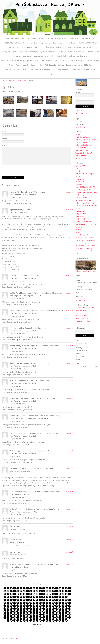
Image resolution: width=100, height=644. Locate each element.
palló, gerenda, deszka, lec (78, 56)
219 (31, 618)
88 (15, 600)
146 (66, 606)
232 (8, 621)
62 (66, 594)
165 (60, 609)
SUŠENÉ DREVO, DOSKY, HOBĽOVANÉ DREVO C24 (73, 47)
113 (27, 603)
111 (21, 603)
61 (63, 594)
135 (31, 606)
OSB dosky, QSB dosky (83, 200)
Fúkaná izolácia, (61, 56)
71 (27, 597)
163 (53, 609)
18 (60, 588)
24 (11, 591)
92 (27, 600)
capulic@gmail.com (82, 301)
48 (21, 594)
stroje (78, 233)
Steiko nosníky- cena (88, 38)
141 (50, 606)
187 (63, 612)
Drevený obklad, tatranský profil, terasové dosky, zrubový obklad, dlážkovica (28, 52)
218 (27, 618)
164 (57, 609)
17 (57, 588)
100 (53, 600)
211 (5, 618)
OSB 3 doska (38, 56)
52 (34, 594)
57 (50, 594)
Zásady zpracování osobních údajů (84, 69)
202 (44, 615)
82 (63, 597)
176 (27, 612)
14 (47, 588)
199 (34, 615)
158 (37, 609)
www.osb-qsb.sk (81, 311)
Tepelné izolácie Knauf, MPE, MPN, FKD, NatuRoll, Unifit (85, 247)
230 (66, 618)
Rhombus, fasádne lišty (84, 222)
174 (21, 612)
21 (70, 588)
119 (47, 603)
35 (47, 591)
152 (18, 609)
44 (8, 594)
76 (44, 597)
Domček (78, 171)
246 (53, 621)
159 (40, 609)
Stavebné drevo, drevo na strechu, (16, 69)
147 (69, 606)
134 (27, 606)
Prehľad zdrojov (81, 344)
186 (60, 612)
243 (44, 621)
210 (69, 615)
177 (31, 612)
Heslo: (78, 99)
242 (40, 621)
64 (5, 597)
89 (18, 600)
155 (27, 609)
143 (57, 606)
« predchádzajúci (37, 584)
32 (37, 591)
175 (24, 612)
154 (24, 609)
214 (14, 618)
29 (27, 591)
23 (8, 591)
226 (53, 618)
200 (37, 615)
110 (18, 603)
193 (14, 615)
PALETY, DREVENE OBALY (88, 43)
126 (69, 603)
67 (15, 597)
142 (53, 606)
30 (31, 591)
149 (8, 609)
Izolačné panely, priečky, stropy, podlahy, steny (86, 194)
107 (8, 603)
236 (21, 621)
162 (50, 609)
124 (63, 603)
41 (66, 591)
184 (53, 612)
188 (66, 612)
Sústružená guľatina (82, 150)
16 (53, 588)
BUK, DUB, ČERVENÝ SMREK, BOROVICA (71, 52)
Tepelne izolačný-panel (77, 61)
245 (50, 621)
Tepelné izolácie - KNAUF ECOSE (33, 47)
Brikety (97, 61)
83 (66, 597)
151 (14, 609)
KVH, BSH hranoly (82, 142)
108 (11, 603)
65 (8, 597)
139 (44, 606)
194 (18, 615)
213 (11, 618)
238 (27, 621)
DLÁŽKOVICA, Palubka (83, 137)
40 (63, 591)
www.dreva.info (81, 316)
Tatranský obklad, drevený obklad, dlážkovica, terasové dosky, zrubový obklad (85, 240)
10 (34, 588)
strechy (78, 230)
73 (34, 597)
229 (63, 618)
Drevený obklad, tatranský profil (87, 140)
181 (44, 612)
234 (14, 621)
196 (24, 615)
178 (34, 612)
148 (5, 609)
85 (5, 600)
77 (47, 597)
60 (60, 594)
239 (31, 621)
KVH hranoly (49, 56)
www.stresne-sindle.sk (83, 321)
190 (5, 615)
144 (60, 606)
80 (57, 597)
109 (14, 603)
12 (40, 588)
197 (27, 615)
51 (31, 594)
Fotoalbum (15, 38)
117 (40, 603)
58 (53, 594)
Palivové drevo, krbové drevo (86, 203)
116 (37, 603)
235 (18, 621)
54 (40, 594)
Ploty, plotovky (81, 214)
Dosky (78, 134)
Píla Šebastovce (81, 211)
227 (57, 618)
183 (50, 612)
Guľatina (61, 65)
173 (18, 612)
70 (24, 597)
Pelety (90, 61)
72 (31, 597)
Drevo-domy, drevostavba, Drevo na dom (49, 43)
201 (40, 615)
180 (40, 612)
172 (14, 612)
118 (44, 603)
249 (63, 621)
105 (69, 600)
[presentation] (37, 170)
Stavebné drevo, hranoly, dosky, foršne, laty (87, 226)
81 (60, 597)
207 (60, 615)
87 (11, 600)
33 (40, 591)
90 (21, 600)
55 (44, 594)
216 (21, 618)
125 (66, 603)
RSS (17, 639)
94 (34, 600)
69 (21, 597)
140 (47, 606)
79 (53, 597)
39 (60, 591)
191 (8, 615)
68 (18, 597)
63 (70, 594)
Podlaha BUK (80, 216)
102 (60, 600)
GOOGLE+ (79, 324)
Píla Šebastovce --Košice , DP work (50, 4)
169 (5, 612)
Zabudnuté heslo (81, 113)
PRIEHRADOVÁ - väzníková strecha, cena (18, 43)
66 (11, 597)
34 (44, 591)
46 (15, 594)
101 (57, 600)
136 (34, 606)
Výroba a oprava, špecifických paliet (86, 252)
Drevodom (79, 184)
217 (24, 618)
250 (66, 621)
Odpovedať (69, 192)
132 (21, 606)
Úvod (7, 38)
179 (37, 612)
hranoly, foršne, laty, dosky (22, 56)
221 (37, 618)
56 (47, 594)
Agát (77, 168)
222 (40, 618)
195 (21, 615)
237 (24, 621)
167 (66, 609)
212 (8, 618)
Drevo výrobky (81, 179)
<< (77, 367)
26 (18, 591)
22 (5, 591)
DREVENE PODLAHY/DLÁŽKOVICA (33, 38)
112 (24, 603)
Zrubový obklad (37, 65)
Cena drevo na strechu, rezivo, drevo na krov (63, 38)
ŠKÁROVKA (50, 47)
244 (47, 621)
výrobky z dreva (22, 80)
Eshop (50, 74)
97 (44, 600)
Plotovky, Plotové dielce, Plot (19, 65)
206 (57, 615)
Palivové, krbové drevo (83, 145)
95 (37, 600)
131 (18, 606)
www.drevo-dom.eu (82, 319)
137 (37, 606)
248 (60, 621)
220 (34, 618)
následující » (37, 625)
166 (63, 609)
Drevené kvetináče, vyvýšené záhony (85, 175)
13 (44, 588)
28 (24, 591)
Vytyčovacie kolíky (33, 61)
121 (53, 603)
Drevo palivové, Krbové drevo (41, 69)
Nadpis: (5, 139)
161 (47, 609)
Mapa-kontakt (14, 47)
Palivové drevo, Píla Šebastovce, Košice (87, 207)
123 (60, 603)
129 (11, 606)
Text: (4, 146)
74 (37, 597)
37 (53, 591)
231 (69, 618)
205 (53, 615)
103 (63, 600)
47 (18, 594)
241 (37, 621)
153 (21, 609)
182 (47, 612)
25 (15, 591)
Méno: (4, 132)
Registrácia (79, 111)
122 (57, 603)
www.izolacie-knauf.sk (83, 313)
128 (8, 606)
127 (5, 606)
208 (63, 615)
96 (40, 600)
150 (11, 609)
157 (34, 609)
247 (57, 621)
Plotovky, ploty (81, 148)
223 (44, 618)
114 (31, 603)
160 (44, 609)
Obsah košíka (80, 127)
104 (66, 600)
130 (14, 606)
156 (31, 609)
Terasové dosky (71, 43)
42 (70, 591)
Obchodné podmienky (62, 69)
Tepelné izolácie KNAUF (84, 153)
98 (47, 600)
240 (34, 621)
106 (5, 603)
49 (24, 594)
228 (60, 618)
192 (11, 615)
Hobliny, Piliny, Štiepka (83, 190)
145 (63, 606)
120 (50, 603)
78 (50, 597)
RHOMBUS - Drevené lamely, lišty (13, 61)
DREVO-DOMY (80, 182)
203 (47, 615)
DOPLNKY (87, 65)
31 (34, 591)
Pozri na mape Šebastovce (85, 308)
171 (11, 612)
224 (47, 618)
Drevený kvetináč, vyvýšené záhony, (54, 61)
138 (40, 606)
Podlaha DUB (80, 219)
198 (31, 615)
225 (50, 618)
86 (8, 600)
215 (18, 618)
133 (24, 606)
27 (21, 591)
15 (50, 588)
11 (37, 588)
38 (57, 591)
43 (5, 594)
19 (63, 588)
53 (37, 594)
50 (27, 594)
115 (34, 603)
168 (69, 609)
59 (57, 594)
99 (50, 600)
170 (8, 612)
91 (24, 600)
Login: (78, 92)
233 (11, 621)
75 (40, 597)
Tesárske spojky (50, 65)
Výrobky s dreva (93, 52)
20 (66, 588)
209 (66, 615)
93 (31, 600)
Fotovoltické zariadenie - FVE (85, 187)
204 (50, 615)
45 (11, 594)
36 (50, 591)
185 (57, 612)
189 (69, 612)
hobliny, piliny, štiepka (74, 65)
